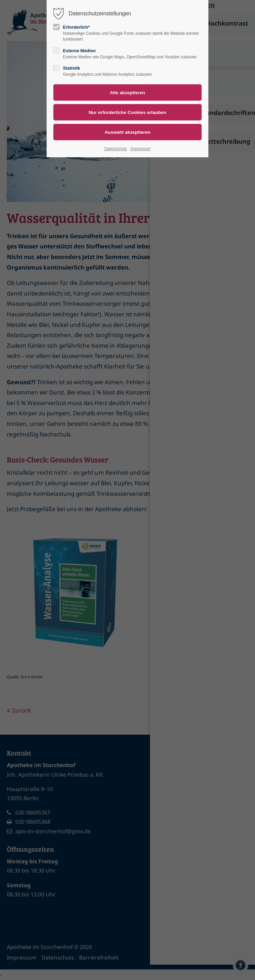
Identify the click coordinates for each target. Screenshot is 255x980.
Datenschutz (116, 149)
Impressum (140, 149)
